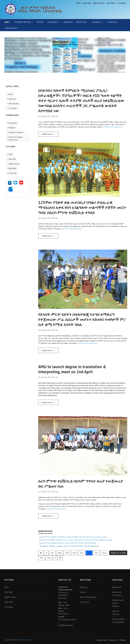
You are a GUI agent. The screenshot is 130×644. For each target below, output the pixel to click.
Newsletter (13, 123)
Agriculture (117, 587)
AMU (7, 22)
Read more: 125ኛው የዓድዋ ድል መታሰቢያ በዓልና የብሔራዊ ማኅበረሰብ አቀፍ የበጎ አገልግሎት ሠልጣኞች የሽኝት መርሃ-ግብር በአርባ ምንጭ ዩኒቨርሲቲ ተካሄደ (50, 236)
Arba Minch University (24, 640)
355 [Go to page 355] (41, 558)
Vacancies (12, 99)
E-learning (121, 3)
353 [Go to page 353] (96, 553)
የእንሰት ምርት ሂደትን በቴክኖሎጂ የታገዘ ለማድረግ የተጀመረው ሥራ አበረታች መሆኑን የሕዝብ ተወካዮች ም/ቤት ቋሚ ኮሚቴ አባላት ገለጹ (82, 319)
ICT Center (13, 108)
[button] (8, 55)
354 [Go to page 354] (104, 553)
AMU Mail (87, 3)
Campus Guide (102, 640)
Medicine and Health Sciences (118, 603)
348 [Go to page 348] (60, 553)
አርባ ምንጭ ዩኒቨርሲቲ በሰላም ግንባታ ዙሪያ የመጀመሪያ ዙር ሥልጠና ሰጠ (81, 484)
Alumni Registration (88, 597)
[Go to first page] (41, 553)
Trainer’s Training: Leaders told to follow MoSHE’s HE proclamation (70, 546)
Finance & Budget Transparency (15, 138)
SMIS (79, 3)
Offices (40, 22)
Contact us (84, 602)
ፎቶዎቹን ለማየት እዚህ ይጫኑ (113, 127)
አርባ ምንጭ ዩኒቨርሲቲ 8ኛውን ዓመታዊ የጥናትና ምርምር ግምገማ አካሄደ (69, 543)
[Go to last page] (60, 558)
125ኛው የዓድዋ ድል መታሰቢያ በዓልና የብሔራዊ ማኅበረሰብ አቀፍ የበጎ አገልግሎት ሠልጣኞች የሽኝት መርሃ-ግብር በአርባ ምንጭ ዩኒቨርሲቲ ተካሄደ (83, 207)
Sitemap (123, 640)
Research (68, 22)
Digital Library (99, 3)
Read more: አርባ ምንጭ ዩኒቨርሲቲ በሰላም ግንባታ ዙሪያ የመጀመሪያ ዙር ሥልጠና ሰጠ (50, 516)
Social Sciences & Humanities (119, 621)
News (11, 94)
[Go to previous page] (46, 553)
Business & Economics (117, 594)
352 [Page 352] (89, 553)
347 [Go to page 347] (52, 553)
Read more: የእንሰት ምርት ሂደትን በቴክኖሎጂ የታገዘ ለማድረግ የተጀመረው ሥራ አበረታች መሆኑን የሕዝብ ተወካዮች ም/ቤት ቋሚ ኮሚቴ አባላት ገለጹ (50, 350)
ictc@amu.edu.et (66, 625)
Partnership (11, 28)
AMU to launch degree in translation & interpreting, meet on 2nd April (72, 369)
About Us (84, 587)
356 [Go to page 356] (49, 558)
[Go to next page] (55, 558)
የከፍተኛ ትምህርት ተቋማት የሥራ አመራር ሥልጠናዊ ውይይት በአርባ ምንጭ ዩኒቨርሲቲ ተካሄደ (77, 540)
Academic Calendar (16, 132)
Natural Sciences (116, 613)
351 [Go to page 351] (82, 553)
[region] (65, 55)
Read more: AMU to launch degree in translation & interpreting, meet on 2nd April (50, 402)
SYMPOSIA (112, 22)
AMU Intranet (14, 104)
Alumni (83, 592)
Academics (53, 22)
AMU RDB (111, 3)
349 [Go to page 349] (67, 553)
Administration (23, 22)
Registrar (81, 22)
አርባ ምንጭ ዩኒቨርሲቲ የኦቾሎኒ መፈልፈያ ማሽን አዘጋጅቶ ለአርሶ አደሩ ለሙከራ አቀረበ (74, 537)
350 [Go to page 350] (74, 553)
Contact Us (113, 640)
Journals (97, 22)
